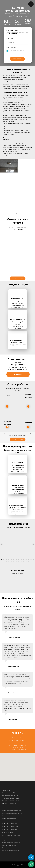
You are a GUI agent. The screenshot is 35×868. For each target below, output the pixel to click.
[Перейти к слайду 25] (12, 562)
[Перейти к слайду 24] (10, 562)
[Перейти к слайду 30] (20, 562)
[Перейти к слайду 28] (17, 562)
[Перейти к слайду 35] (28, 562)
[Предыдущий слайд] (2, 544)
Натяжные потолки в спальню (10, 826)
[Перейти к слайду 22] (7, 562)
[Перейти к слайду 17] (28, 559)
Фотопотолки (6, 816)
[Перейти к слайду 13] (22, 559)
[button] (18, 278)
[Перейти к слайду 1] (2, 559)
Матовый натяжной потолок (10, 804)
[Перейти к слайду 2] (3, 559)
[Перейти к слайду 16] (27, 559)
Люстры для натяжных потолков (11, 835)
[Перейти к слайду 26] (13, 562)
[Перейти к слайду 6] (10, 559)
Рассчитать (17, 59)
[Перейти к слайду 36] (30, 562)
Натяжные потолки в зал (9, 819)
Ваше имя (10, 39)
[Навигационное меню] (31, 4)
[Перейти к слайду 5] (8, 559)
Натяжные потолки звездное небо (11, 811)
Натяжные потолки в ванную (10, 829)
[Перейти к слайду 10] (17, 559)
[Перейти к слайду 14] (23, 559)
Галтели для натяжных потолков (11, 843)
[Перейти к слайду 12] (20, 559)
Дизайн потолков (7, 848)
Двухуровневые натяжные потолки (12, 813)
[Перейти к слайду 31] (22, 562)
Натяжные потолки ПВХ (8, 793)
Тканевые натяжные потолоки (10, 808)
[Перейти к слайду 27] (15, 562)
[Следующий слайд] (33, 544)
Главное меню (6, 790)
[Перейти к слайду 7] (12, 559)
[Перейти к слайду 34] (27, 562)
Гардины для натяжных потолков (11, 840)
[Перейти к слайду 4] (7, 559)
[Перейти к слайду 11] (18, 559)
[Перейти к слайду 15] (25, 559)
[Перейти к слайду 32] (23, 562)
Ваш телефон (11, 47)
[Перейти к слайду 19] (32, 559)
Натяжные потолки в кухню (10, 824)
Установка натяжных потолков (11, 851)
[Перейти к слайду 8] (13, 559)
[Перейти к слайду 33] (25, 562)
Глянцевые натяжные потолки (10, 798)
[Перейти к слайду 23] (8, 562)
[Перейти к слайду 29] (18, 562)
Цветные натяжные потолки (10, 796)
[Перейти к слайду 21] (5, 562)
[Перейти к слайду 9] (15, 559)
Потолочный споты (7, 832)
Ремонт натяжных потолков (10, 845)
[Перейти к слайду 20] (34, 559)
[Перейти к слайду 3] (5, 559)
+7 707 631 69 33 (17, 738)
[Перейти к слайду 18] (30, 559)
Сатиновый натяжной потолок (11, 801)
